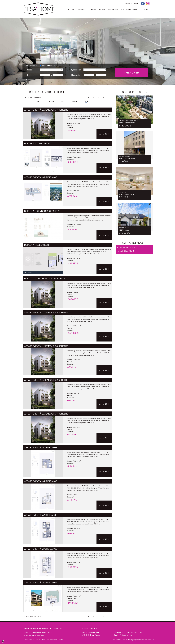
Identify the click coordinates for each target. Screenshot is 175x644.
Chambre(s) (76, 75)
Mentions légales (130, 640)
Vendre (32, 640)
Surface (38, 101)
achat (43, 66)
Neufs (43, 640)
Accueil (26, 640)
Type (86, 101)
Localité (30, 70)
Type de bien (76, 70)
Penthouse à (45, 279)
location (51, 66)
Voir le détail (104, 134)
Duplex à (37, 144)
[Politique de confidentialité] (3, 641)
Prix (63, 101)
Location (38, 640)
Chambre (51, 101)
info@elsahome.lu (125, 635)
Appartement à (46, 110)
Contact (61, 640)
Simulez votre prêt (52, 640)
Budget (30, 75)
